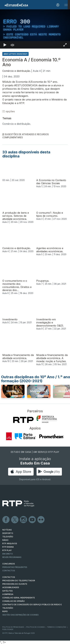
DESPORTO (8, 533)
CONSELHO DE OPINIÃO (14, 601)
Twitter (15, 520)
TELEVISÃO (8, 537)
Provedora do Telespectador (19, 581)
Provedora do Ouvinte (15, 584)
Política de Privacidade (13, 627)
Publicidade (8, 629)
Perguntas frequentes (15, 567)
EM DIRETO (8, 554)
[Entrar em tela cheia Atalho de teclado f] (65, 45)
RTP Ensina (8, 547)
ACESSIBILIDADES (11, 587)
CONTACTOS (9, 577)
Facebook (6, 520)
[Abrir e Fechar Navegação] (66, 5)
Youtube (32, 520)
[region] (35, 29)
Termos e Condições (57, 627)
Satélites (7, 591)
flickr (41, 520)
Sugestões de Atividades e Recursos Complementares (26, 136)
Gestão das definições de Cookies (20, 615)
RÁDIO (5, 540)
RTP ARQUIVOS (10, 543)
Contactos (9, 571)
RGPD (5, 611)
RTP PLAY (7, 550)
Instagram (24, 520)
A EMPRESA (8, 594)
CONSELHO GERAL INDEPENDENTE (19, 598)
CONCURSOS (9, 564)
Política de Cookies (35, 627)
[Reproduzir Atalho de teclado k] (5, 45)
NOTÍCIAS (7, 530)
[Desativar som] (12, 45)
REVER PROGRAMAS (12, 557)
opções (9, 111)
